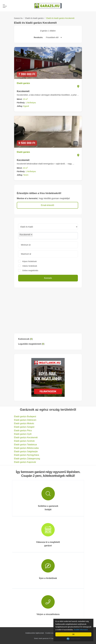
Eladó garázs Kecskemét (26, 437)
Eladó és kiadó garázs (34, 18)
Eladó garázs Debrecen (25, 420)
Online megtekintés (30, 270)
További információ (81, 630)
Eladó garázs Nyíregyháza (27, 455)
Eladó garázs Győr (23, 434)
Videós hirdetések (30, 266)
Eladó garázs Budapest (25, 416)
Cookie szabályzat (52, 633)
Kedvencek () (25, 339)
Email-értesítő (48, 205)
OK (74, 634)
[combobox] (48, 236)
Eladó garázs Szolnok (24, 441)
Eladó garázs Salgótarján (26, 451)
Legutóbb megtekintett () (31, 344)
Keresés (48, 278)
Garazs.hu (18, 18)
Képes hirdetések (29, 261)
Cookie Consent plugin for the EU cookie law (74, 639)
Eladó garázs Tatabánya (25, 445)
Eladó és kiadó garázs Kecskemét (60, 18)
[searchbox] (39, 236)
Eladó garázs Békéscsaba (26, 448)
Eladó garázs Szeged (24, 427)
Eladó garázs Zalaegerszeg (27, 459)
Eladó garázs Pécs (23, 431)
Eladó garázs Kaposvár (25, 462)
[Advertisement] (48, 310)
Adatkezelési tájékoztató (35, 633)
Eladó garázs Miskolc (24, 423)
